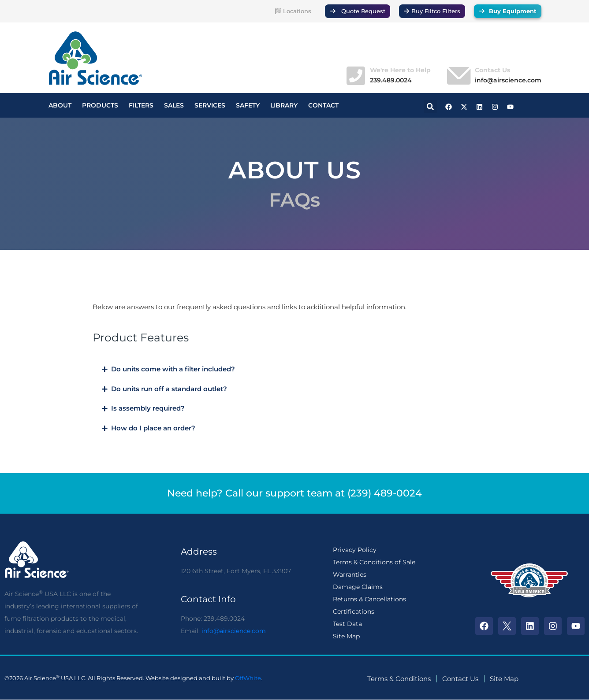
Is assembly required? (148, 408)
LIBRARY (284, 105)
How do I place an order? (153, 428)
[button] (430, 107)
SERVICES (210, 105)
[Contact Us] (458, 76)
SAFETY (248, 105)
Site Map (346, 636)
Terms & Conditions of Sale (374, 562)
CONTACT (323, 105)
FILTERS (141, 105)
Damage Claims (358, 587)
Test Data (347, 624)
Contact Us (492, 70)
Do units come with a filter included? (173, 369)
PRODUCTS (100, 105)
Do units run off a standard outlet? (169, 389)
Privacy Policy (355, 550)
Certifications (354, 611)
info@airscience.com (234, 631)
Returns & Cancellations (369, 599)
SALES (174, 105)
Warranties (350, 574)
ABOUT (60, 105)
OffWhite (248, 678)
